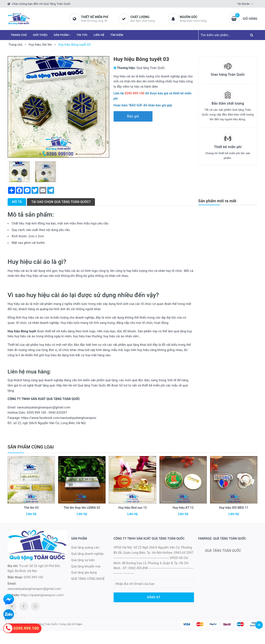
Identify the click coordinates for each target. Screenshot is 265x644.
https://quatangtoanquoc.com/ (42, 595)
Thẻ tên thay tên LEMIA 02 (82, 508)
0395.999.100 (33, 577)
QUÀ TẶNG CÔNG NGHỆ (88, 579)
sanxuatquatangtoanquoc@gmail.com (34, 589)
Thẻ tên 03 (31, 508)
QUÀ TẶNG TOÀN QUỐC (223, 551)
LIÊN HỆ (99, 35)
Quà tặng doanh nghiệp (87, 554)
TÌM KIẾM (117, 35)
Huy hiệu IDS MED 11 (234, 508)
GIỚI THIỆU (40, 35)
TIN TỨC (82, 35)
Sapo (79, 624)
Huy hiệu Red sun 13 (133, 508)
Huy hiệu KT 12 (183, 508)
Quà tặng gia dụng (84, 572)
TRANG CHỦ (19, 35)
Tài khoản (243, 4)
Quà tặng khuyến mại (86, 566)
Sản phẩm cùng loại (31, 447)
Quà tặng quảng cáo (85, 547)
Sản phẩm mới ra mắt (217, 201)
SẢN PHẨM (62, 35)
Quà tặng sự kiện (83, 560)
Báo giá (133, 116)
